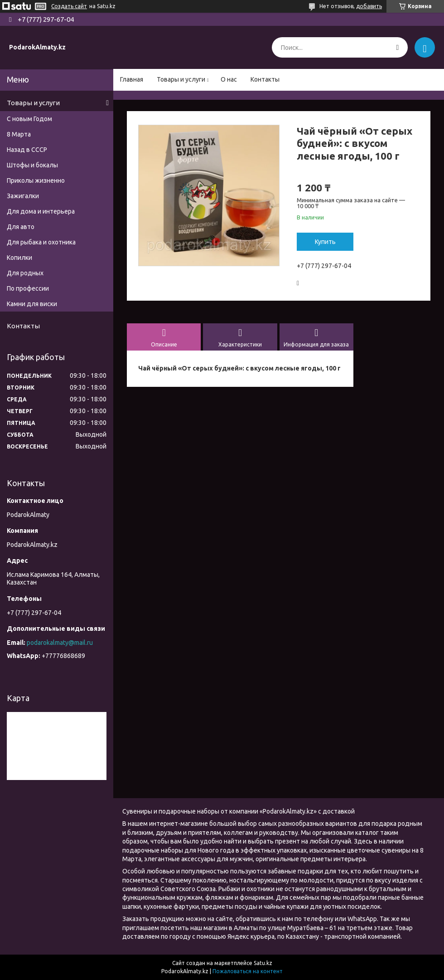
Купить (325, 242)
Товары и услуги (181, 79)
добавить (369, 6)
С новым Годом (29, 119)
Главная (132, 79)
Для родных (25, 273)
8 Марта (19, 134)
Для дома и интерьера (41, 211)
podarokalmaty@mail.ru (60, 643)
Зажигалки (23, 196)
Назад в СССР (27, 150)
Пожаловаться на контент (248, 971)
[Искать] (398, 47)
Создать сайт (69, 6)
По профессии (28, 288)
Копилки (19, 258)
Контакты (265, 79)
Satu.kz (263, 963)
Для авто (21, 227)
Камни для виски (32, 304)
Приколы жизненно (36, 180)
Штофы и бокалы (32, 165)
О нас (229, 79)
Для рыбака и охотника (41, 242)
